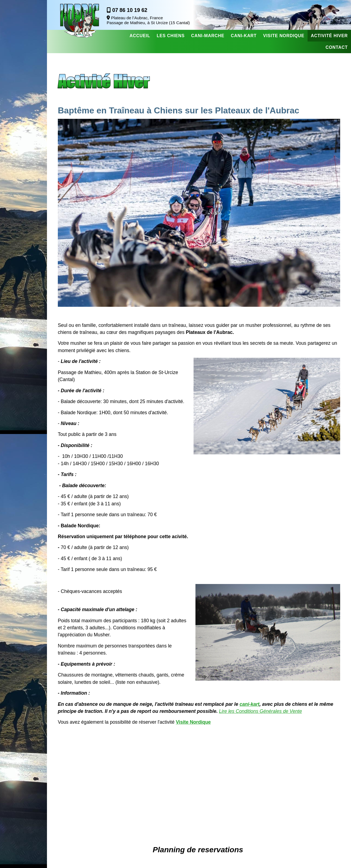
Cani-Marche (208, 36)
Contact (337, 47)
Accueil (140, 36)
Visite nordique (284, 36)
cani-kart (249, 704)
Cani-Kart (244, 36)
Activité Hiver (329, 36)
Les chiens (171, 36)
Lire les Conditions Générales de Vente (260, 711)
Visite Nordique (193, 722)
